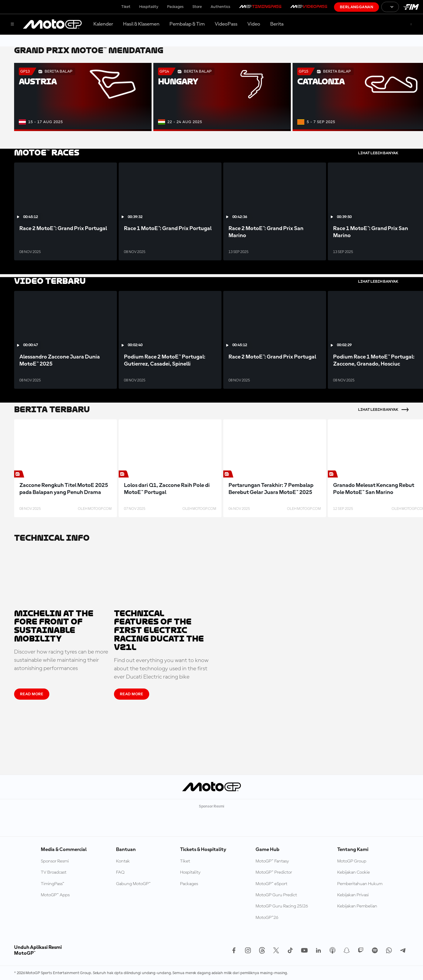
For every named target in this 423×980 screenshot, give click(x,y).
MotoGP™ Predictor (274, 872)
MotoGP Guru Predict (276, 895)
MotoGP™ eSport (271, 884)
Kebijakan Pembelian (357, 906)
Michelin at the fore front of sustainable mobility (54, 626)
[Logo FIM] (411, 7)
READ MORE (32, 694)
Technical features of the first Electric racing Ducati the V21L (159, 631)
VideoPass (226, 24)
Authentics (220, 7)
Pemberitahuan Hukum (360, 884)
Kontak (123, 861)
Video (254, 24)
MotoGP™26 (267, 918)
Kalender (103, 24)
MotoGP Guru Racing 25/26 (282, 906)
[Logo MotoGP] (52, 24)
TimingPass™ (53, 884)
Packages (175, 7)
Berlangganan (356, 7)
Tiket (126, 7)
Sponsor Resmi (55, 861)
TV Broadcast (54, 872)
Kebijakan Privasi (353, 895)
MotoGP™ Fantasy (272, 861)
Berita (277, 24)
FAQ (120, 872)
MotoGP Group (352, 861)
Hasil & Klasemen (141, 24)
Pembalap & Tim (187, 24)
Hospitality (149, 7)
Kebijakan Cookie (354, 872)
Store (197, 7)
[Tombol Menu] (12, 25)
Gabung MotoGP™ (133, 884)
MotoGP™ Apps (55, 895)
